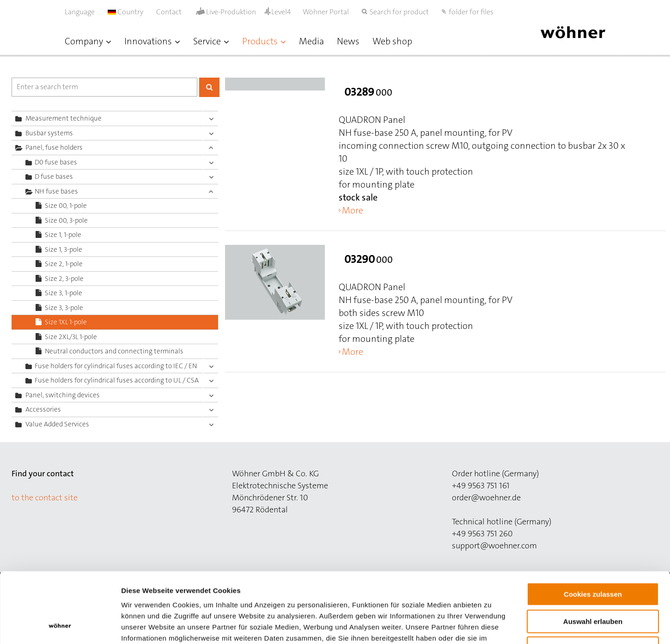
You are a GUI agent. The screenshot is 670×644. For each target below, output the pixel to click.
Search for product (399, 12)
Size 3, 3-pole (64, 308)
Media (311, 41)
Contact (169, 12)
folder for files (471, 12)
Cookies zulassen (593, 531)
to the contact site (45, 498)
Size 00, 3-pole (66, 220)
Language (80, 12)
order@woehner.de (486, 498)
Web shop (392, 41)
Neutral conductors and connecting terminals (114, 351)
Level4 (281, 12)
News (348, 41)
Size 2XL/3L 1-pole (71, 337)
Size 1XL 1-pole (66, 322)
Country (125, 12)
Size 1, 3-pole (64, 249)
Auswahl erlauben (593, 558)
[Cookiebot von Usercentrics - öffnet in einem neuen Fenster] (60, 626)
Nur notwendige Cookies (593, 585)
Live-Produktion (231, 12)
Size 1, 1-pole (63, 235)
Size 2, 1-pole (64, 264)
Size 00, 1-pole (66, 206)
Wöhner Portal (326, 12)
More (353, 210)
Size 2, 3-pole (64, 279)
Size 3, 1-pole (64, 293)
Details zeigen (491, 626)
